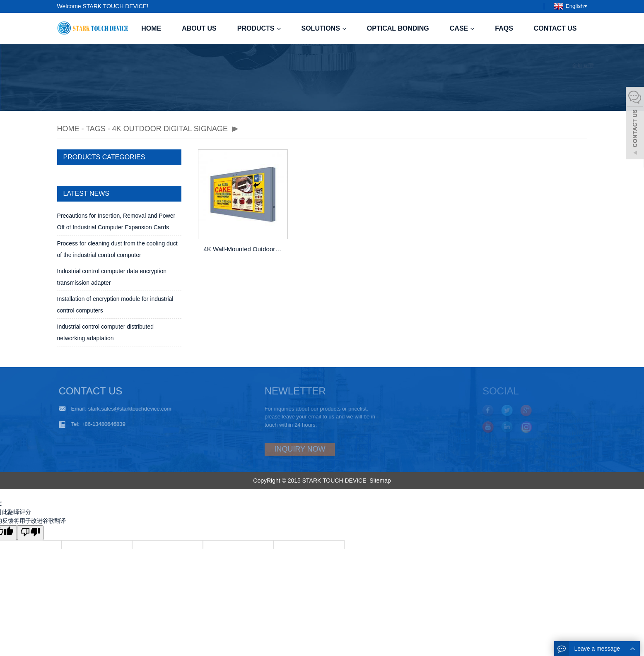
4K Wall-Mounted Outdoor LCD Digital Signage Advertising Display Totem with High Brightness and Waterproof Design (244, 249)
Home (151, 28)
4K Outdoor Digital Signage (170, 129)
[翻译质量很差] (30, 533)
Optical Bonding (398, 28)
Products (259, 28)
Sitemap (380, 481)
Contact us (555, 28)
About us (199, 28)
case (462, 28)
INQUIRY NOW (279, 449)
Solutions (324, 28)
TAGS (96, 129)
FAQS (504, 28)
